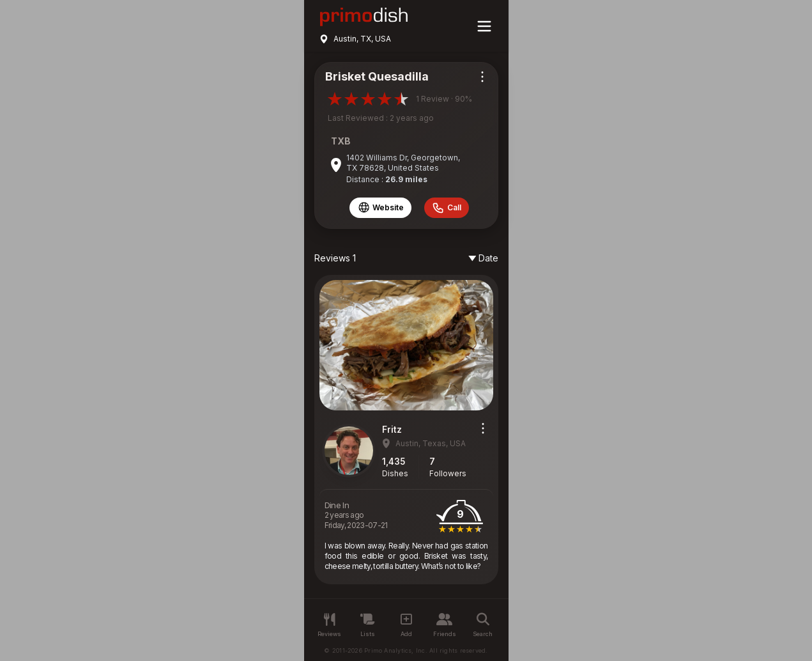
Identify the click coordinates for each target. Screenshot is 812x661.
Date (483, 258)
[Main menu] (484, 26)
